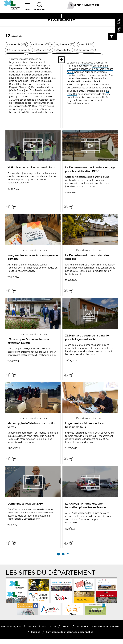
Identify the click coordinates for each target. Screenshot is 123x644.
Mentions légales (11, 632)
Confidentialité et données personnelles (69, 637)
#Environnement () (19, 50)
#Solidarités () (40, 44)
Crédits (66, 632)
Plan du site (49, 632)
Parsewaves (86, 63)
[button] (119, 21)
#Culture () (44, 50)
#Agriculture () (65, 44)
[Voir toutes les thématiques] (61, 60)
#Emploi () (86, 44)
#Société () (64, 50)
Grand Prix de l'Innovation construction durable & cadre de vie (90, 69)
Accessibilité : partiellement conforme (98, 632)
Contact (32, 632)
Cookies (35, 637)
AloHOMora (74, 85)
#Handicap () (85, 50)
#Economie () (16, 44)
